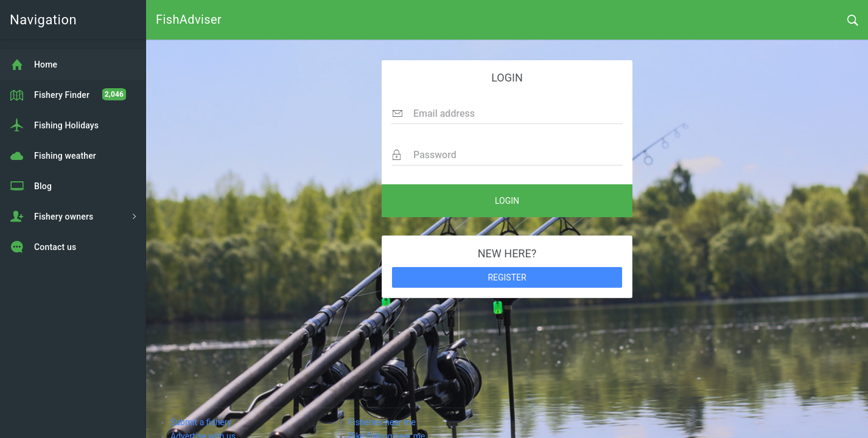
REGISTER (507, 277)
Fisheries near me (382, 422)
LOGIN (507, 201)
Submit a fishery (201, 422)
